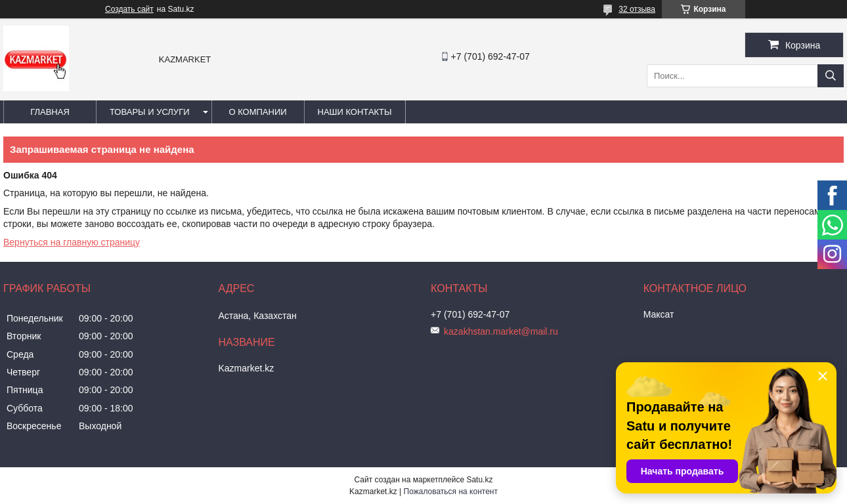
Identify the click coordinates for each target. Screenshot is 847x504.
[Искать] (831, 76)
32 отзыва (637, 9)
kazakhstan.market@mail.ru (501, 331)
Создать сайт (129, 9)
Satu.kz (479, 480)
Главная (50, 112)
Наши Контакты (355, 112)
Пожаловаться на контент (451, 492)
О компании (257, 112)
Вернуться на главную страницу (72, 242)
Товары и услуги (150, 112)
